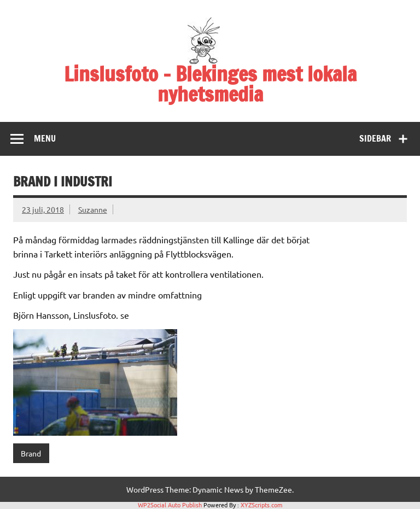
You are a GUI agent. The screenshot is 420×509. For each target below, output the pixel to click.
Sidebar (375, 138)
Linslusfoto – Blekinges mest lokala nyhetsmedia (210, 84)
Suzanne (93, 209)
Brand (31, 453)
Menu (45, 138)
